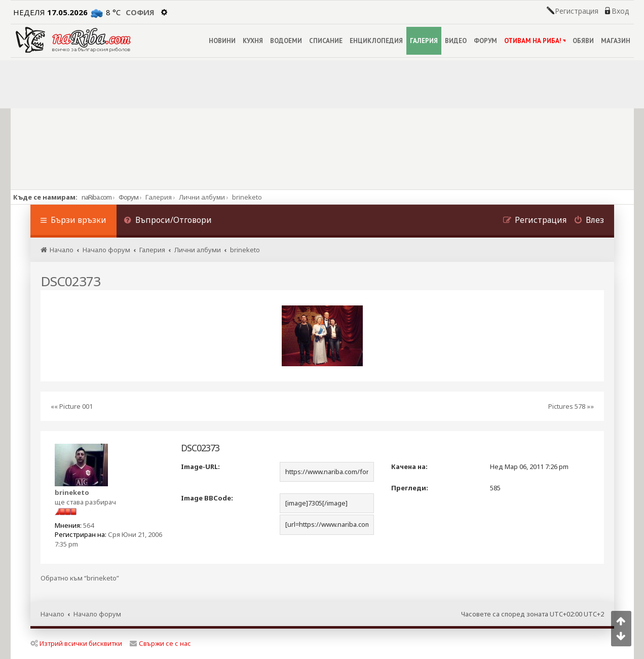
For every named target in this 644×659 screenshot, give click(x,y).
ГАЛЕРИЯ (424, 41)
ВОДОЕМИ (286, 41)
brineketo (72, 492)
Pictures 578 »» (571, 406)
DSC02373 (70, 281)
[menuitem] (168, 221)
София (140, 12)
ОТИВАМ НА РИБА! (535, 41)
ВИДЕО (456, 41)
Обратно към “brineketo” (80, 578)
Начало (52, 614)
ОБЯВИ (583, 41)
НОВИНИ (222, 41)
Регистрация (577, 11)
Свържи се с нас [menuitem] (160, 643)
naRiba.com (97, 197)
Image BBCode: (207, 498)
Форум (128, 197)
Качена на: (409, 467)
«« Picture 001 (72, 406)
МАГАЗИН (616, 41)
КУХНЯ (253, 41)
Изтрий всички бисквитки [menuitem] (76, 643)
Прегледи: (410, 488)
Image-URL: (200, 467)
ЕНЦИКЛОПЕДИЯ (376, 41)
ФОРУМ (485, 41)
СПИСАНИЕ (326, 41)
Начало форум (97, 614)
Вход (620, 11)
